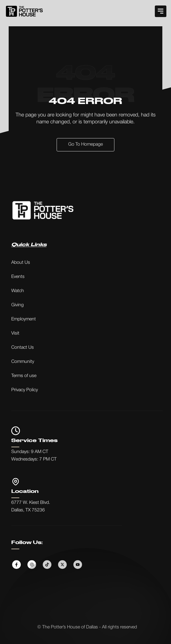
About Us (21, 263)
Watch (18, 291)
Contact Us (23, 348)
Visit (15, 333)
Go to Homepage (85, 144)
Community (23, 362)
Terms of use (24, 376)
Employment (24, 319)
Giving (17, 305)
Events (18, 277)
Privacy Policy (25, 390)
